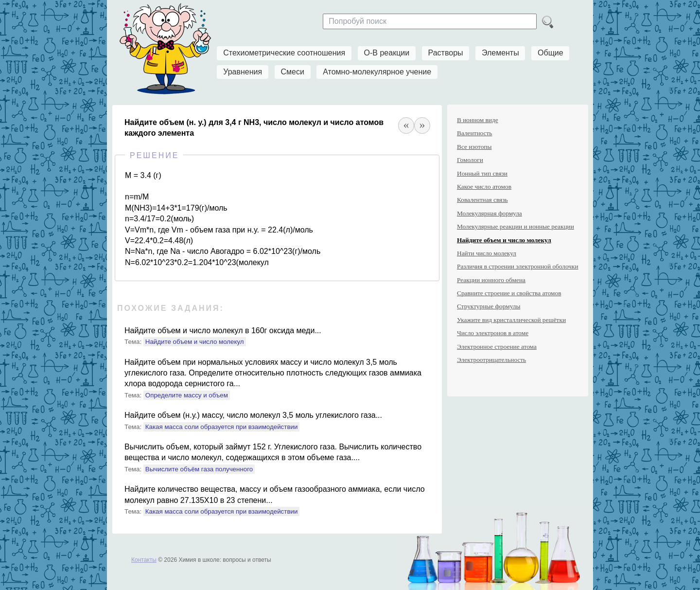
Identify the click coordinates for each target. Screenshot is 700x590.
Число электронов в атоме (493, 333)
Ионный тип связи (482, 173)
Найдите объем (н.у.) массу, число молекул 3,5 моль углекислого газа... (253, 415)
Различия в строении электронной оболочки (518, 266)
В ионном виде (478, 120)
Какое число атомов (484, 187)
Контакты (144, 560)
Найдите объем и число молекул (195, 342)
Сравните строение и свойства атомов (509, 293)
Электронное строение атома (497, 347)
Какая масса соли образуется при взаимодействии (222, 427)
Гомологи (470, 160)
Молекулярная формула (490, 213)
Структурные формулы (489, 306)
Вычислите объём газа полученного (199, 469)
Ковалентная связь (482, 200)
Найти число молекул (487, 253)
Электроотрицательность (491, 360)
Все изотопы (474, 147)
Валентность (474, 133)
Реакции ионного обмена (491, 280)
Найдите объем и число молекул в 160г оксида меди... (223, 331)
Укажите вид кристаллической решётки (511, 320)
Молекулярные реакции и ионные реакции (516, 226)
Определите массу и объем (187, 395)
